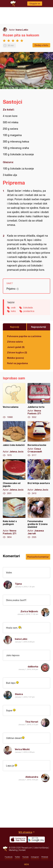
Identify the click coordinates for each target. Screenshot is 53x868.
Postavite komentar (38, 557)
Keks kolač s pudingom (14, 518)
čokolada (28, 308)
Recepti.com (5, 849)
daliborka (33, 666)
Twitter (17, 857)
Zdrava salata (15, 342)
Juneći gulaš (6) (16, 347)
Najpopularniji (39, 327)
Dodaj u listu (41, 45)
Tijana (18, 584)
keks (13, 311)
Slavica (19, 694)
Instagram (35, 857)
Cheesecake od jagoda (14, 477)
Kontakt (22, 850)
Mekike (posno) (15, 358)
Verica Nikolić (22, 749)
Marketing (13, 850)
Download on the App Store (18, 839)
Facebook (9, 857)
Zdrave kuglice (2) (17, 352)
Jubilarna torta (39, 401)
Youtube (25, 857)
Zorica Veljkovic (29, 611)
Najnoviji (15, 327)
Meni (26, 864)
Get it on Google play (36, 839)
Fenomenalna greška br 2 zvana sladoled (39, 518)
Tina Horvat (32, 722)
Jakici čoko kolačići (14, 439)
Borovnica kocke (39, 439)
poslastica (29, 311)
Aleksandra (32, 777)
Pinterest (45, 857)
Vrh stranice (25, 832)
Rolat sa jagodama (17, 363)
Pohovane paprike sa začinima (24, 336)
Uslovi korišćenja (41, 848)
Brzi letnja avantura (39, 477)
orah (13, 308)
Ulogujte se (35, 4)
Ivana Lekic (22, 30)
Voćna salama (14, 401)
